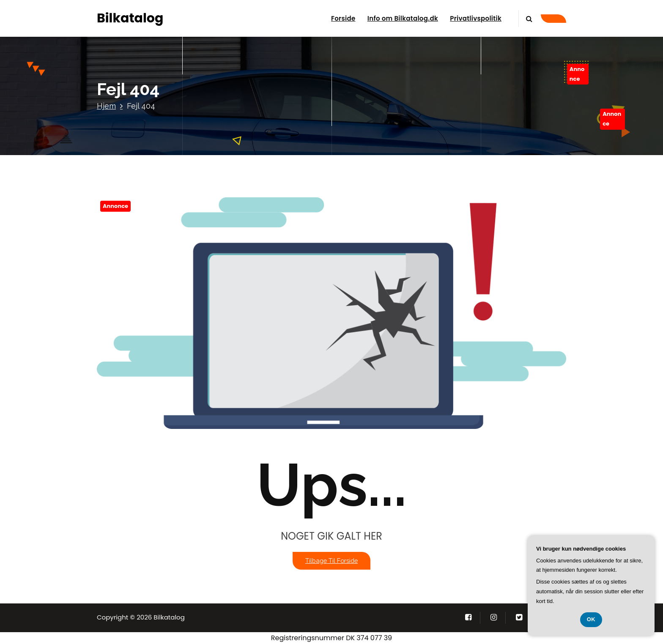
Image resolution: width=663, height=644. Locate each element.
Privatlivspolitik (476, 18)
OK (591, 619)
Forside (343, 18)
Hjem (106, 106)
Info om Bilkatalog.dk (403, 18)
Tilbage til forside (331, 561)
